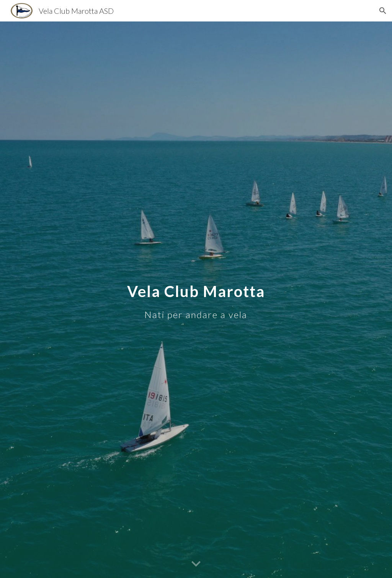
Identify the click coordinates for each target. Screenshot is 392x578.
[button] (383, 11)
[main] (196, 300)
